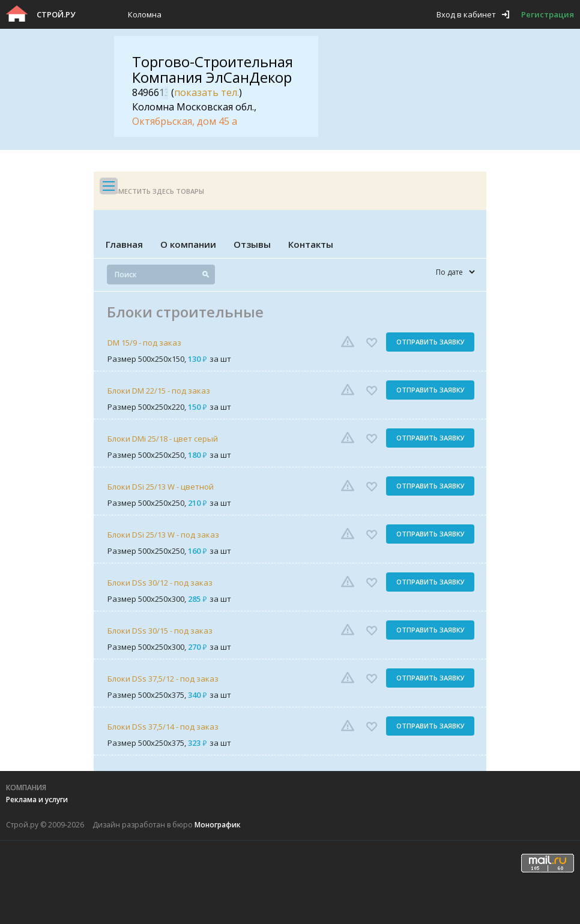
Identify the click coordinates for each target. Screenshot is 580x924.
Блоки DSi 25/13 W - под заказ (163, 535)
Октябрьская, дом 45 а (185, 121)
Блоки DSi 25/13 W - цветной (161, 487)
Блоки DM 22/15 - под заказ (159, 391)
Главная (124, 244)
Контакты (311, 244)
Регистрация (548, 14)
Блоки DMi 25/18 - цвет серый (163, 439)
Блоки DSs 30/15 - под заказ (160, 631)
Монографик (218, 825)
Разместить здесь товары (155, 191)
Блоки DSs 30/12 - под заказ (160, 583)
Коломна (145, 14)
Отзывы (252, 244)
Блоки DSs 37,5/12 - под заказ (163, 679)
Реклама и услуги (37, 799)
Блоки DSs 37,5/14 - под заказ (163, 727)
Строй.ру (56, 14)
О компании (188, 244)
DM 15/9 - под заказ (144, 343)
